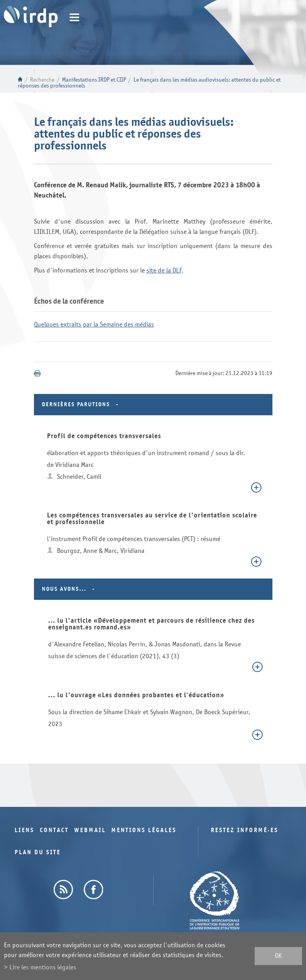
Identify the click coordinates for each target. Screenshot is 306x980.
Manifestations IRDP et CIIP (94, 80)
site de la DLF (164, 270)
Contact (54, 830)
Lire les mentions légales (43, 967)
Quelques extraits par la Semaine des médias (94, 324)
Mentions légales (144, 830)
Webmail (90, 830)
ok (278, 956)
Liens (24, 830)
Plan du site (38, 852)
